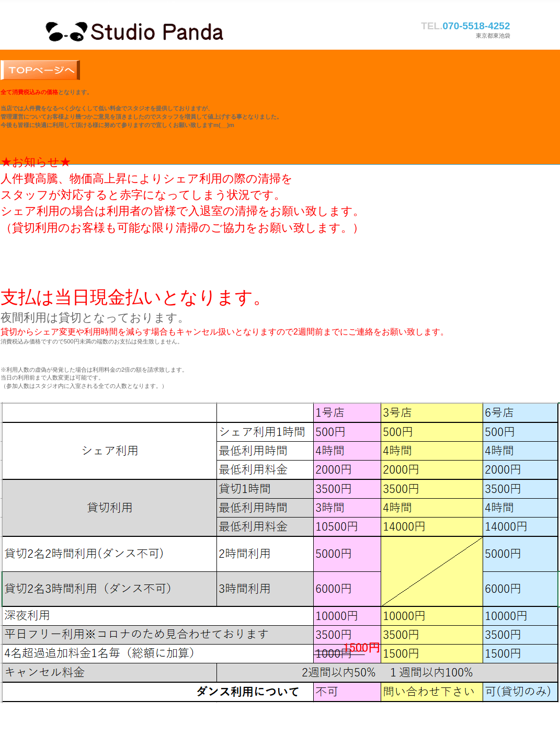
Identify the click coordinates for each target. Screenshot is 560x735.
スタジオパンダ (150, 30)
